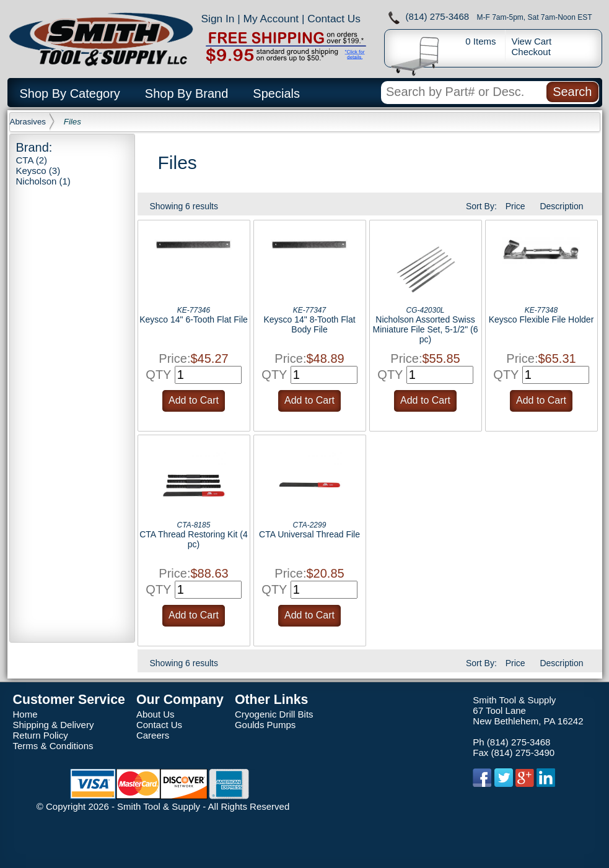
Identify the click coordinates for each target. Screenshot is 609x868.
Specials (276, 93)
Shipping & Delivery (54, 725)
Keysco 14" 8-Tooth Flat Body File (309, 324)
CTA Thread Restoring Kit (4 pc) (194, 539)
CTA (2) (32, 160)
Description (561, 206)
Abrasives (28, 122)
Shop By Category (70, 93)
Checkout (531, 52)
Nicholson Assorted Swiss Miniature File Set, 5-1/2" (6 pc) (426, 329)
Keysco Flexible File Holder (541, 319)
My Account (271, 19)
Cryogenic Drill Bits (274, 714)
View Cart (532, 41)
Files (72, 122)
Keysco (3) (38, 171)
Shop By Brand (187, 93)
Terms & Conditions (53, 746)
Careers (153, 735)
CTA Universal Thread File (309, 534)
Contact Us (334, 19)
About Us (156, 714)
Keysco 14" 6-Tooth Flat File (194, 319)
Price (515, 206)
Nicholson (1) (43, 181)
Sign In (218, 19)
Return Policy (41, 735)
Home (25, 714)
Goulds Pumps (265, 725)
